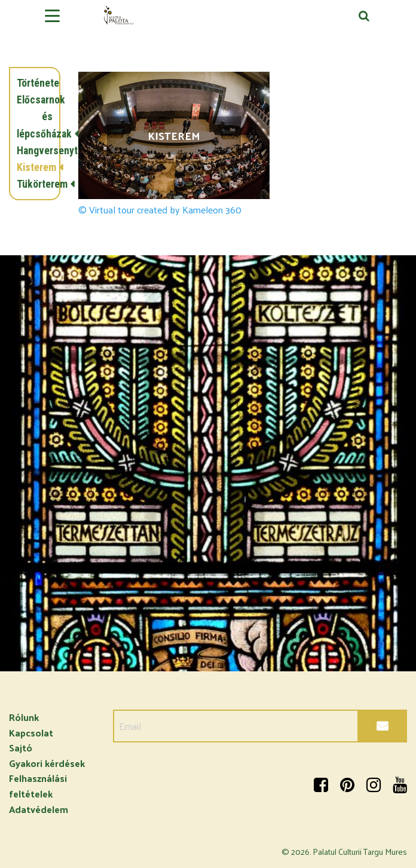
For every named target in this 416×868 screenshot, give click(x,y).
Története (35, 83)
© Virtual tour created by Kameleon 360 (160, 210)
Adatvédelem (39, 809)
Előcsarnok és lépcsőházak (35, 117)
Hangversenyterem (35, 151)
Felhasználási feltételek (38, 786)
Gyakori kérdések (47, 763)
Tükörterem (35, 184)
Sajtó (21, 748)
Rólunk (24, 717)
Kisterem (35, 167)
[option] (208, 463)
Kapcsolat (31, 733)
